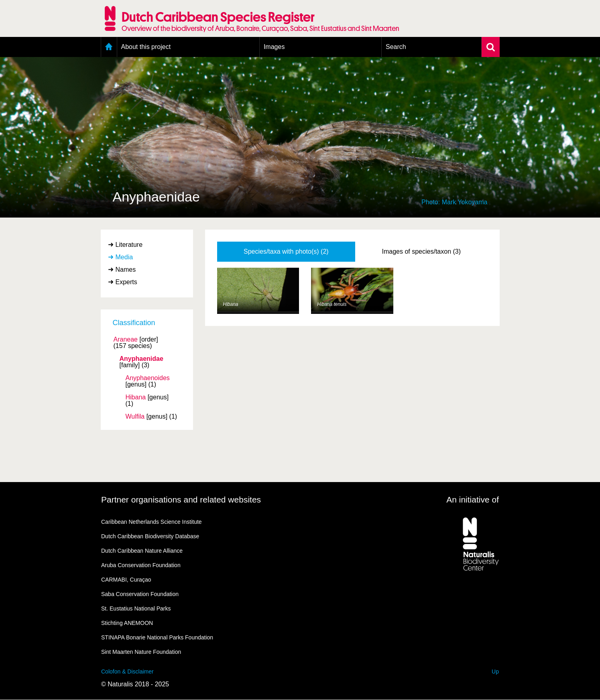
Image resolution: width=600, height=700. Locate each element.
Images (274, 47)
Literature (129, 245)
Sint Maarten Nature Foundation (141, 652)
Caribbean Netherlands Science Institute (152, 522)
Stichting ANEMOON (127, 623)
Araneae (126, 340)
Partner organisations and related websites (181, 500)
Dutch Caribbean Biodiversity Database (150, 536)
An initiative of (473, 500)
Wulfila (135, 417)
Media (124, 257)
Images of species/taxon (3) (422, 251)
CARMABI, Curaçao (126, 580)
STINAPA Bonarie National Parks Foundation (157, 637)
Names (126, 270)
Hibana (136, 397)
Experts (126, 282)
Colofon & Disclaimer (127, 672)
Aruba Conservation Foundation (141, 565)
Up (495, 672)
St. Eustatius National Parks (136, 608)
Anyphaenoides (148, 378)
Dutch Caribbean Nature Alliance (142, 551)
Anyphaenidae (141, 359)
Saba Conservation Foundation (140, 594)
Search (396, 47)
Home (109, 47)
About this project (146, 47)
